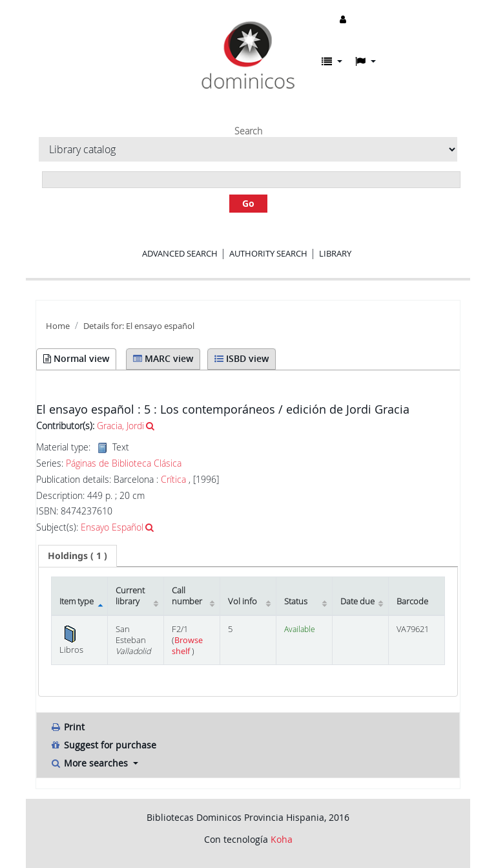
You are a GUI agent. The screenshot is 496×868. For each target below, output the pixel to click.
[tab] (77, 556)
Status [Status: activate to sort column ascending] (296, 601)
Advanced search (180, 253)
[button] (332, 61)
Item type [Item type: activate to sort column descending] (77, 601)
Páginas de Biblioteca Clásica (124, 463)
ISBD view (242, 358)
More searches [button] (90, 763)
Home (58, 326)
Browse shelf (187, 646)
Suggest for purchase (103, 745)
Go (248, 203)
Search (248, 131)
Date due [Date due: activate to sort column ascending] (357, 601)
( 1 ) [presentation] (77, 556)
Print (67, 727)
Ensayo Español (112, 527)
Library (335, 253)
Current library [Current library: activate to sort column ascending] (130, 596)
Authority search (268, 253)
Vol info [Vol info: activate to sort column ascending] (243, 601)
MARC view (163, 358)
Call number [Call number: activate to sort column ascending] (187, 596)
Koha (282, 839)
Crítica (175, 479)
